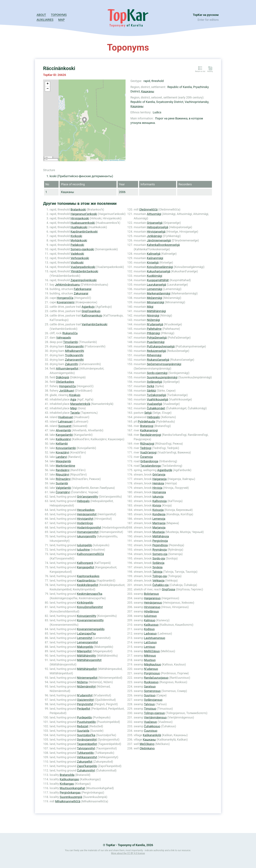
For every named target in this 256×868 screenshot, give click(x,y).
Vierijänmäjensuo (155, 717)
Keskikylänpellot (88, 585)
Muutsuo (150, 660)
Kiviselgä (153, 262)
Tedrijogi (146, 448)
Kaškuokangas (69, 779)
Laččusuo (150, 642)
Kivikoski (76, 236)
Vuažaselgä (154, 404)
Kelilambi (62, 444)
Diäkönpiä (63, 377)
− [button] (48, 89)
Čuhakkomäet (156, 408)
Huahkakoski (79, 227)
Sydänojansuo (153, 700)
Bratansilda (67, 775)
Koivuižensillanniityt (90, 607)
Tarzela (75, 413)
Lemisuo (150, 647)
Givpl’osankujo (91, 311)
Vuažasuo (150, 722)
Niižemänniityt (86, 686)
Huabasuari (66, 417)
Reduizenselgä (156, 351)
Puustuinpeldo (86, 722)
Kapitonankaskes (88, 576)
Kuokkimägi (154, 276)
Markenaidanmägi (159, 293)
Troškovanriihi (74, 355)
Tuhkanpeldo (85, 753)
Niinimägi (153, 315)
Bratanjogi (147, 426)
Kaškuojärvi (63, 439)
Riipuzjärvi (62, 474)
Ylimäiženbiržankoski (84, 271)
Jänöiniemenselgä (159, 240)
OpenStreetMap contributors (117, 160)
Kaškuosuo (151, 625)
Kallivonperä (85, 563)
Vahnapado (64, 338)
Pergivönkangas (70, 793)
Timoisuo (150, 709)
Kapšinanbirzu (86, 580)
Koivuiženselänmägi (160, 267)
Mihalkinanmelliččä (68, 801)
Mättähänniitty (87, 656)
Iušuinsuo (150, 616)
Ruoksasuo (151, 682)
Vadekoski (77, 254)
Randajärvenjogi (151, 435)
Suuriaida (83, 731)
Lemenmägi (155, 289)
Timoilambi (71, 342)
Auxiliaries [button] (45, 20)
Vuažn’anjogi (148, 452)
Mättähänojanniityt (89, 660)
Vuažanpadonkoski (83, 267)
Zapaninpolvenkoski (84, 280)
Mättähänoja (161, 536)
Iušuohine (83, 550)
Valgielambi (63, 488)
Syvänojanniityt (87, 740)
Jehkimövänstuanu (67, 285)
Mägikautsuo (152, 664)
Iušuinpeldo (85, 545)
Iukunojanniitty (87, 536)
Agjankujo (88, 307)
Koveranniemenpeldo (91, 629)
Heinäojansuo (153, 603)
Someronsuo (152, 691)
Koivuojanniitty (87, 616)
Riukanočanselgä (158, 360)
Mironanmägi (155, 302)
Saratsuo (150, 686)
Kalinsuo (150, 620)
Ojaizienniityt (85, 700)
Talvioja (157, 572)
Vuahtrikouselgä (157, 399)
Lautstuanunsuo (155, 638)
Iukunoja (158, 497)
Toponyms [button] (59, 15)
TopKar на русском (206, 15)
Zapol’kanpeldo (87, 766)
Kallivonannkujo (92, 315)
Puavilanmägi (156, 342)
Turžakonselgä (156, 395)
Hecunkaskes (86, 510)
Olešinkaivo (147, 748)
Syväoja (157, 567)
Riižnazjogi (147, 444)
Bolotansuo (151, 594)
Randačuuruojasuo (156, 678)
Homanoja (159, 492)
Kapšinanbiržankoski (84, 232)
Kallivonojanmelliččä (90, 554)
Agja (73, 399)
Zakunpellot (85, 762)
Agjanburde (165, 470)
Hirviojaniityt (85, 519)
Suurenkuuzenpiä (71, 797)
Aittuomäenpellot (67, 368)
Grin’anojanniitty (88, 497)
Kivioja (157, 505)
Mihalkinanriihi (75, 351)
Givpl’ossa (168, 589)
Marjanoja (159, 527)
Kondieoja (159, 514)
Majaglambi (63, 461)
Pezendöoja (160, 545)
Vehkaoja (158, 580)
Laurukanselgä (156, 285)
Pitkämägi (153, 333)
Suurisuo (150, 695)
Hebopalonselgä (157, 227)
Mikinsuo (150, 656)
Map (61, 20)
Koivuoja (158, 510)
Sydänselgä (154, 382)
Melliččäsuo (152, 651)
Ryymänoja (160, 550)
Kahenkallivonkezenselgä (163, 245)
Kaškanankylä (152, 735)
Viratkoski (77, 262)
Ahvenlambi (63, 430)
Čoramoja (146, 457)
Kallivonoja (159, 501)
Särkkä (151, 391)
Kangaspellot (86, 567)
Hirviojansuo (152, 607)
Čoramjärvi (63, 492)
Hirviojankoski (80, 218)
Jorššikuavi (67, 391)
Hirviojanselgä (156, 232)
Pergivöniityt (85, 704)
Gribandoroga (149, 461)
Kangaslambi (64, 435)
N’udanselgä (155, 324)
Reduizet (83, 726)
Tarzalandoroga (150, 466)
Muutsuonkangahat (72, 788)
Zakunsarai (81, 293)
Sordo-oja (159, 558)
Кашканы (148, 91)
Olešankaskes (65, 382)
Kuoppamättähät (158, 280)
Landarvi (61, 457)
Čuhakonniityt (86, 770)
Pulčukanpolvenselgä (161, 346)
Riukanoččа (70, 333)
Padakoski (77, 245)
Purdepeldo (84, 717)
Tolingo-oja (160, 576)
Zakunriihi (71, 364)
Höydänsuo (151, 611)
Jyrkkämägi (154, 236)
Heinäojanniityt (87, 514)
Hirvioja (157, 488)
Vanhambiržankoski (95, 324)
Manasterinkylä (80, 404)
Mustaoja (158, 532)
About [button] (41, 15)
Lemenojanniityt (88, 642)
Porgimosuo (152, 673)
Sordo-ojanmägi (157, 373)
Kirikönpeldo (85, 603)
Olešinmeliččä (148, 209)
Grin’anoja (159, 474)
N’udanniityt (85, 695)
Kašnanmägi (155, 258)
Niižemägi (153, 320)
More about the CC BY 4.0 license (128, 853)
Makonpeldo (85, 647)
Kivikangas (67, 784)
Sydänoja (158, 563)
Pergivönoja (160, 541)
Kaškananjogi (149, 430)
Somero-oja (160, 554)
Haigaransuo (152, 598)
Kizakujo (75, 395)
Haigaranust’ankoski (84, 214)
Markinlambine (65, 466)
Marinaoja (159, 523)
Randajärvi (63, 470)
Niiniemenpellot (87, 678)
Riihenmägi (154, 355)
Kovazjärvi (62, 452)
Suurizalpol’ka (86, 735)
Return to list (200, 71)
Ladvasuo (150, 633)
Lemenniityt (85, 638)
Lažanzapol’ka (86, 633)
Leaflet (105, 160)
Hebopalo (83, 501)
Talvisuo (149, 704)
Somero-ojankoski (82, 249)
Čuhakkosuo (152, 726)
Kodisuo (149, 629)
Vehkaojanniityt (87, 757)
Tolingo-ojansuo (154, 713)
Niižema (82, 682)
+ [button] (48, 84)
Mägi (73, 408)
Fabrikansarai (83, 289)
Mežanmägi (154, 298)
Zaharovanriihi (74, 360)
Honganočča (65, 298)
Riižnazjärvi (63, 479)
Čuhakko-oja (160, 585)
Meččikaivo (147, 744)
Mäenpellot (84, 651)
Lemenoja (159, 519)
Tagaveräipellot (87, 744)
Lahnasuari (65, 421)
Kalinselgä (154, 254)
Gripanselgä (155, 223)
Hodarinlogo (85, 523)
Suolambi (62, 483)
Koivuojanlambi (66, 448)
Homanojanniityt (88, 532)
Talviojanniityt (86, 748)
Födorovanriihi (74, 346)
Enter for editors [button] (208, 20)
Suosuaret (65, 426)
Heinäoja (158, 483)
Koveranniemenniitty (90, 620)
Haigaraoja (159, 479)
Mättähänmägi (156, 311)
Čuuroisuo (151, 731)
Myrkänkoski (79, 240)
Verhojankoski (80, 258)
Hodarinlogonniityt (89, 527)
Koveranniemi (66, 302)
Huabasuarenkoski (83, 223)
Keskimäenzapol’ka (90, 594)
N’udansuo (151, 669)
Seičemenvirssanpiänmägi (164, 364)
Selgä (148, 413)
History (210, 71)
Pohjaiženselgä (157, 338)
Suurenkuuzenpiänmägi (162, 377)
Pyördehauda (146, 421)
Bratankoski (78, 209)
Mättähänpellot (87, 669)
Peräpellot (84, 709)
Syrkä (150, 386)
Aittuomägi (154, 214)
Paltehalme (154, 329)
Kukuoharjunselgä (158, 271)
